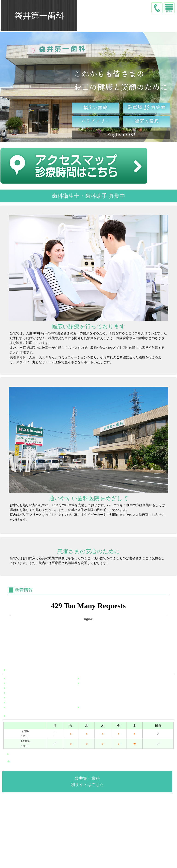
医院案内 (90, 844)
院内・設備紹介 (90, 852)
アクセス (90, 860)
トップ (90, 836)
